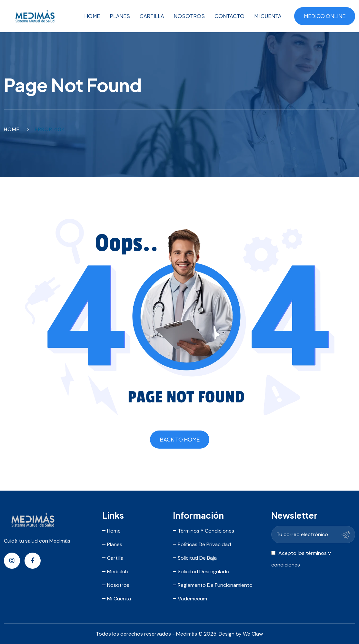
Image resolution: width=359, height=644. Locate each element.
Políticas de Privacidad (204, 544)
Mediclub (118, 571)
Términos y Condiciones (206, 531)
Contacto (229, 16)
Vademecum (192, 599)
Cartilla (152, 16)
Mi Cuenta (268, 16)
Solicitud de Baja (197, 558)
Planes (120, 16)
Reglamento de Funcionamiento (215, 585)
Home (92, 16)
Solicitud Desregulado (204, 571)
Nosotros (189, 16)
